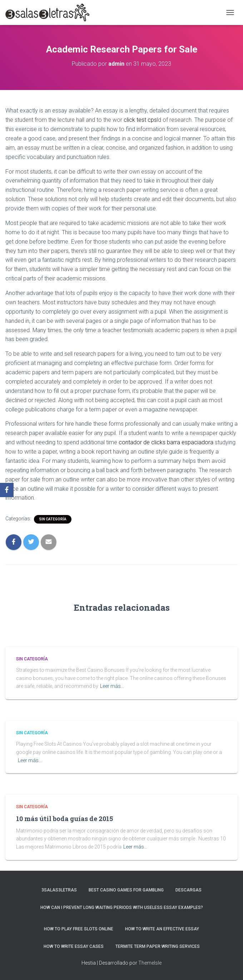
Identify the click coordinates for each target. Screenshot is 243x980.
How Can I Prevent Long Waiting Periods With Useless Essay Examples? (122, 907)
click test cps (140, 120)
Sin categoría (53, 519)
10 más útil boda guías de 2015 (65, 819)
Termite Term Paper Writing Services (158, 946)
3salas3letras (59, 890)
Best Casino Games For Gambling (126, 890)
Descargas (189, 890)
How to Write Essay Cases (74, 946)
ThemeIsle (150, 963)
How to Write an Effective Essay (162, 929)
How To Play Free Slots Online (79, 929)
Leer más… (112, 686)
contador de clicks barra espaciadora (166, 442)
